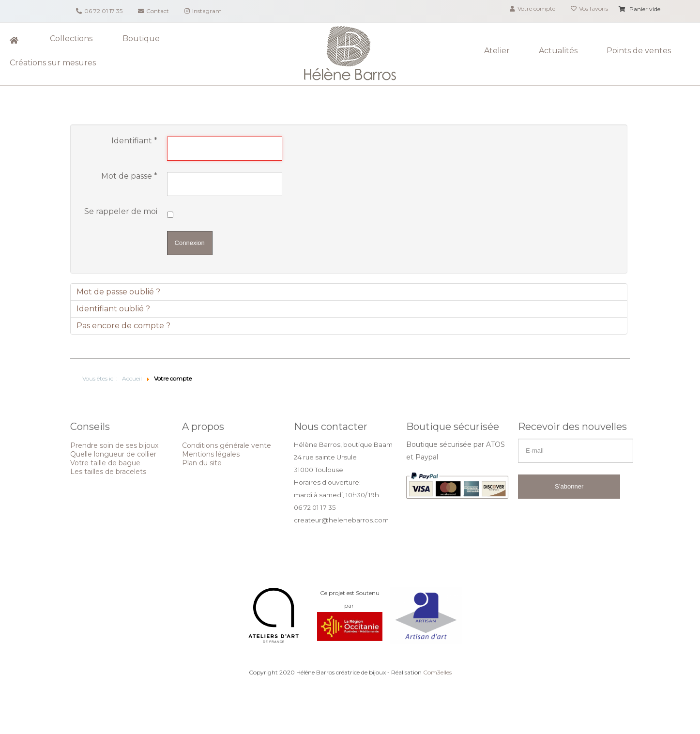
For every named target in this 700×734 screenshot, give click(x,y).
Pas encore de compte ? (123, 326)
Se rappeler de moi (121, 212)
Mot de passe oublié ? (118, 292)
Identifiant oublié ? (113, 309)
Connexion (190, 243)
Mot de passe (129, 176)
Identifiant (134, 141)
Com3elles (437, 672)
